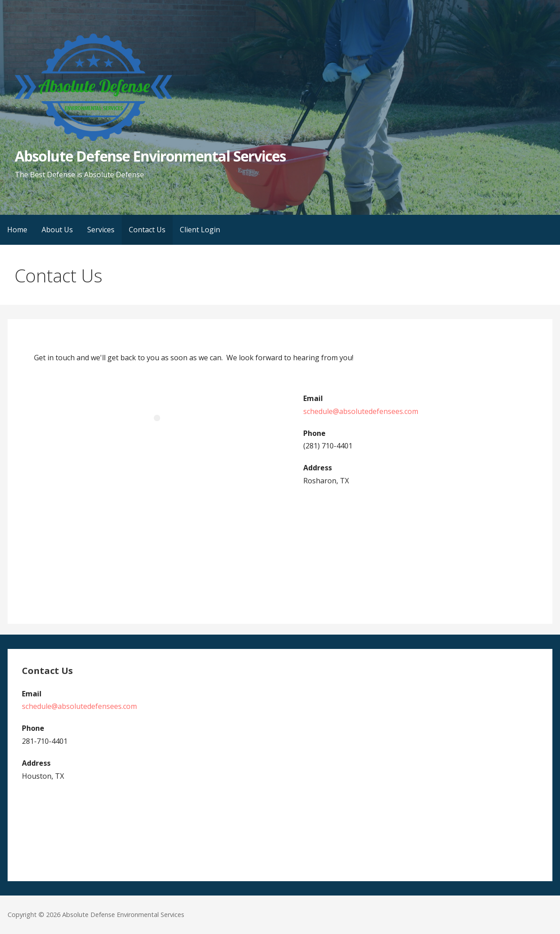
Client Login (200, 230)
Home (17, 230)
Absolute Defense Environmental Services (150, 156)
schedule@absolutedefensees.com (361, 411)
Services (101, 230)
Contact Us (147, 230)
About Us (57, 230)
